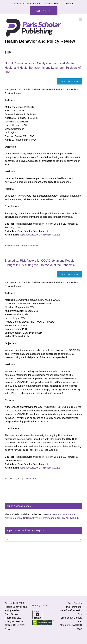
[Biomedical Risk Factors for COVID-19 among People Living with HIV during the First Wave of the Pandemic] (69, 274)
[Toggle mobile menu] (80, 19)
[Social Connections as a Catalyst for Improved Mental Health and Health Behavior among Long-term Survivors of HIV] (69, 81)
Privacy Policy (40, 605)
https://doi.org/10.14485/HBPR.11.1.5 (40, 235)
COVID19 (28, 479)
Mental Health (32, 246)
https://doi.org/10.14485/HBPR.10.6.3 (40, 468)
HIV (24, 246)
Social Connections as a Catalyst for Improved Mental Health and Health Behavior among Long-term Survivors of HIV (43, 68)
